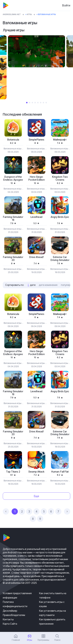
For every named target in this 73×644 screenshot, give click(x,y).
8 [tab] (46, 103)
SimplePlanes (36, 140)
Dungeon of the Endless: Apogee (13, 178)
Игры (29, 14)
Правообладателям (14, 615)
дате (33, 285)
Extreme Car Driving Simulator (60, 259)
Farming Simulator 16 (13, 218)
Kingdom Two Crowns (60, 178)
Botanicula (13, 140)
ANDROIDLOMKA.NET (12, 14)
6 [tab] (41, 103)
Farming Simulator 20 (13, 259)
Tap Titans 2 (13, 472)
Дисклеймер (10, 611)
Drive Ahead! (36, 257)
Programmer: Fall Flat (60, 472)
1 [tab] (27, 103)
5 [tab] (38, 103)
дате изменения (48, 285)
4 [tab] (35, 103)
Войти (66, 5)
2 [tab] (30, 103)
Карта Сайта (10, 624)
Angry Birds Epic (60, 217)
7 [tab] (43, 103)
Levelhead (36, 217)
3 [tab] (32, 103)
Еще (36, 496)
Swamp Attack (36, 472)
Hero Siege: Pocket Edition (36, 178)
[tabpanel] (36, 51)
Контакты (8, 619)
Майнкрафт (60, 140)
